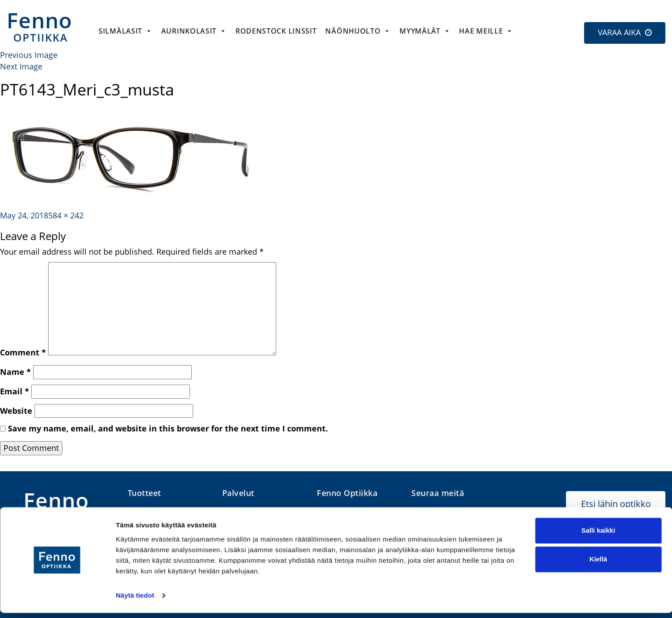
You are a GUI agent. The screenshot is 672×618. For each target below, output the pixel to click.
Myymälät (425, 31)
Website (16, 411)
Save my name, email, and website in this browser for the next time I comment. (168, 428)
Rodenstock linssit (276, 31)
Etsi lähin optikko (616, 504)
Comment (23, 352)
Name (15, 372)
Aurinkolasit (194, 31)
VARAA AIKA (619, 32)
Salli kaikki (598, 536)
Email (15, 391)
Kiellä (598, 564)
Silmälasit (125, 31)
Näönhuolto (358, 31)
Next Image (21, 66)
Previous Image (29, 55)
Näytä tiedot (135, 601)
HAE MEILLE (486, 31)
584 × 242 (66, 215)
